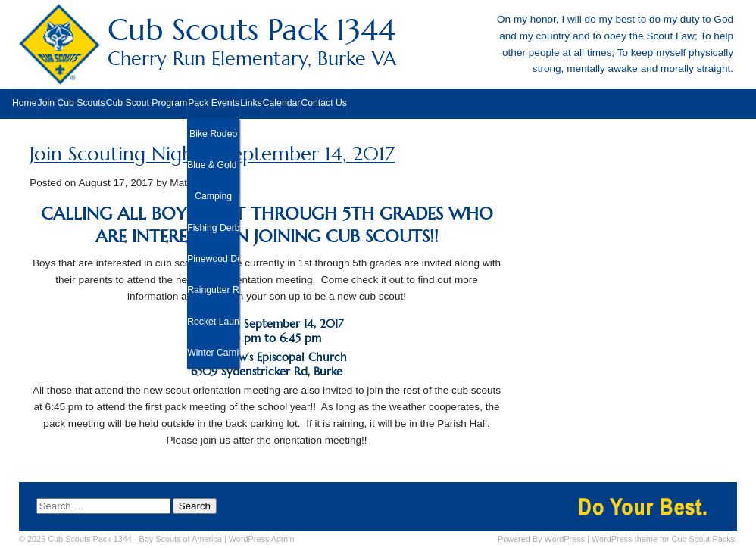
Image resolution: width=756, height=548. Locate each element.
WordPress (565, 539)
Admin (262, 539)
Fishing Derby (213, 228)
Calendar (282, 103)
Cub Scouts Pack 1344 (378, 41)
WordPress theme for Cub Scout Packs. (664, 539)
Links (251, 103)
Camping (213, 196)
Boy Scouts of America (181, 539)
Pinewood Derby (213, 259)
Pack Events (214, 103)
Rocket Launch (213, 322)
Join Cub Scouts (72, 103)
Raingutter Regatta (213, 290)
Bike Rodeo (213, 134)
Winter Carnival (213, 353)
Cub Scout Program (147, 103)
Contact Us (324, 103)
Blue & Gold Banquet (213, 165)
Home (25, 103)
